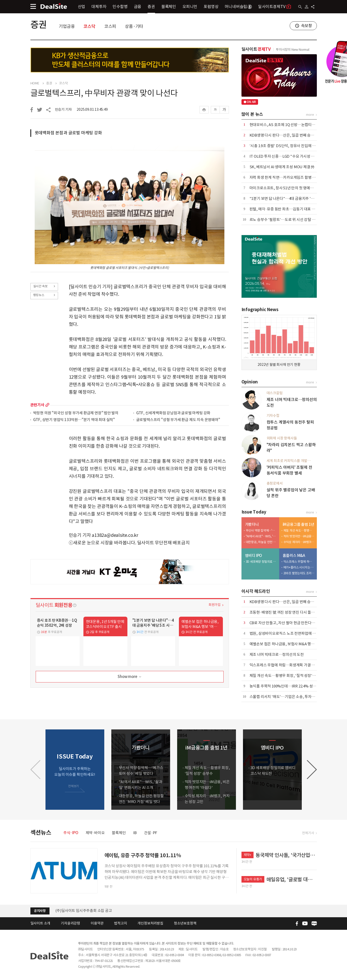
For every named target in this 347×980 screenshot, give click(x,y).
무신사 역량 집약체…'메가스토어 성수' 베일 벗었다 (261, 530)
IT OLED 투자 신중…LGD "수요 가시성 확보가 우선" (290, 156)
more (47, 405)
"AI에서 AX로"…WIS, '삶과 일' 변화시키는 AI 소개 (261, 536)
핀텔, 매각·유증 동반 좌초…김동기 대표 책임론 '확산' (291, 209)
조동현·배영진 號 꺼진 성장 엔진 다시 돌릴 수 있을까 (290, 612)
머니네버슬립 (238, 7)
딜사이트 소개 (40, 923)
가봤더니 (252, 524)
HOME (35, 83)
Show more (130, 677)
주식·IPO (71, 833)
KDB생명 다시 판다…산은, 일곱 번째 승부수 (284, 135)
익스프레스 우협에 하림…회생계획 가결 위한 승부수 (299, 562)
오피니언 (190, 7)
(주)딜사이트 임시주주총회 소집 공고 (84, 911)
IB (135, 833)
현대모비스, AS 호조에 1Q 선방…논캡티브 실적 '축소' (291, 125)
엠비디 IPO (254, 556)
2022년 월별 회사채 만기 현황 (279, 365)
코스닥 (89, 26)
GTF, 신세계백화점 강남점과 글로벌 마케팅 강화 (173, 413)
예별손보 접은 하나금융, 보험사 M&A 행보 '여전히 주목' (292, 644)
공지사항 (40, 911)
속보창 (307, 26)
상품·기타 (134, 26)
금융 (138, 7)
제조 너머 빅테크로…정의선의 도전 (277, 654)
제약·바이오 (95, 833)
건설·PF (151, 833)
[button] (312, 770)
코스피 (110, 26)
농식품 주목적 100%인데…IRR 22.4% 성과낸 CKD (289, 686)
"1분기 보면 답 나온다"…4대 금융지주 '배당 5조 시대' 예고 (295, 198)
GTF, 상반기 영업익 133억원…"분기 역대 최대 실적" (74, 420)
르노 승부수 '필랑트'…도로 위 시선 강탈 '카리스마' (289, 220)
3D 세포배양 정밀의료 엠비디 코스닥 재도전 (261, 562)
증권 (151, 7)
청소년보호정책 (185, 923)
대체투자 (99, 7)
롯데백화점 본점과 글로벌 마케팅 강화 (68, 133)
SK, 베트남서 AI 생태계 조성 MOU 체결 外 (282, 167)
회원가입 (214, 605)
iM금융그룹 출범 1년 (299, 524)
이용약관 (97, 923)
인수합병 (120, 7)
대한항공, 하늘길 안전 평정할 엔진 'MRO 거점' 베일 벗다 (261, 542)
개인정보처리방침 (150, 923)
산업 (82, 7)
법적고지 (120, 923)
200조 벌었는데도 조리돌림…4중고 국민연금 (299, 573)
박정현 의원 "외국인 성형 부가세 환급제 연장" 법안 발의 (76, 413)
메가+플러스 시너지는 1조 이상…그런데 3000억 (299, 567)
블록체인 (169, 7)
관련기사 (37, 405)
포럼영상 (211, 7)
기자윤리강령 (70, 923)
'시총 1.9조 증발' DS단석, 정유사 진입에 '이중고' (287, 146)
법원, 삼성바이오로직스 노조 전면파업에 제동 (284, 633)
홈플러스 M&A (294, 556)
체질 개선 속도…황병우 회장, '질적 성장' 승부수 (299, 530)
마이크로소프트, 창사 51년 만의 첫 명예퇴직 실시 (287, 188)
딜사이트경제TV (275, 6)
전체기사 (308, 833)
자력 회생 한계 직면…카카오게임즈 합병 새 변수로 (288, 177)
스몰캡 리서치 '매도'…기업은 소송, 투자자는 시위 (288, 697)
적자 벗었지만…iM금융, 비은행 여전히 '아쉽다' (299, 536)
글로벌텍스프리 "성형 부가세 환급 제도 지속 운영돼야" (178, 420)
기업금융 (67, 26)
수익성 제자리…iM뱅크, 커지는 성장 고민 (299, 542)
